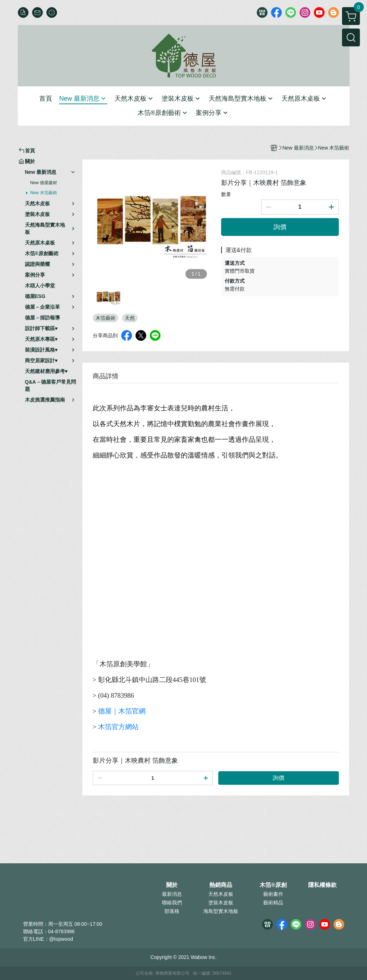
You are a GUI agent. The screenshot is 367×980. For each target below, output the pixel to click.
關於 (172, 885)
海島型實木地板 (221, 911)
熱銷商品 (221, 885)
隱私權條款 (322, 885)
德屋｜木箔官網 (122, 711)
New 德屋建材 (44, 183)
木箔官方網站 (118, 727)
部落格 (172, 911)
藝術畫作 (273, 894)
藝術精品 (273, 903)
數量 (226, 194)
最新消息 (172, 894)
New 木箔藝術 (44, 193)
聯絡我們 (172, 903)
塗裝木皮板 (221, 903)
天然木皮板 (221, 894)
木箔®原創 (273, 885)
